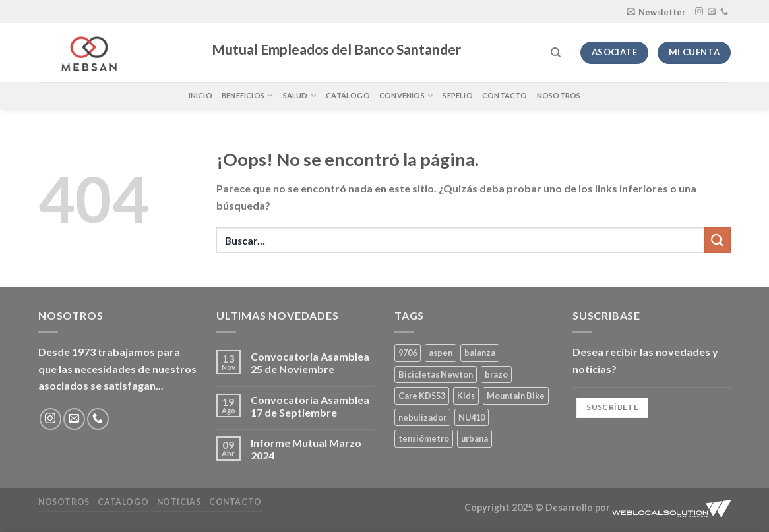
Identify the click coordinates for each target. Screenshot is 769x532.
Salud (300, 95)
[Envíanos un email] (712, 12)
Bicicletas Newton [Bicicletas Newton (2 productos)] (436, 374)
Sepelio (458, 95)
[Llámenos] (724, 12)
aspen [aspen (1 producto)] (441, 353)
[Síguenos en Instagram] (699, 12)
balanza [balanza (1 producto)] (480, 353)
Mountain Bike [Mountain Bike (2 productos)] (516, 396)
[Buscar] (556, 53)
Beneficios (248, 95)
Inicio (200, 95)
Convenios (406, 95)
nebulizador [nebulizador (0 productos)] (422, 417)
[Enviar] (718, 240)
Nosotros (559, 95)
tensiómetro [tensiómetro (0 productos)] (424, 438)
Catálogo (348, 95)
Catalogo (123, 502)
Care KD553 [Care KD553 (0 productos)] (422, 396)
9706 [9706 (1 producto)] (408, 353)
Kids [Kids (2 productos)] (466, 396)
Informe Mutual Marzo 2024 (306, 449)
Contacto (505, 95)
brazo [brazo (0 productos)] (496, 374)
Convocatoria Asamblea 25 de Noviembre (310, 363)
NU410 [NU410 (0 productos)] (472, 417)
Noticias (179, 502)
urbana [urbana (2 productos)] (475, 438)
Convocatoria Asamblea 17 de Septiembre (310, 406)
